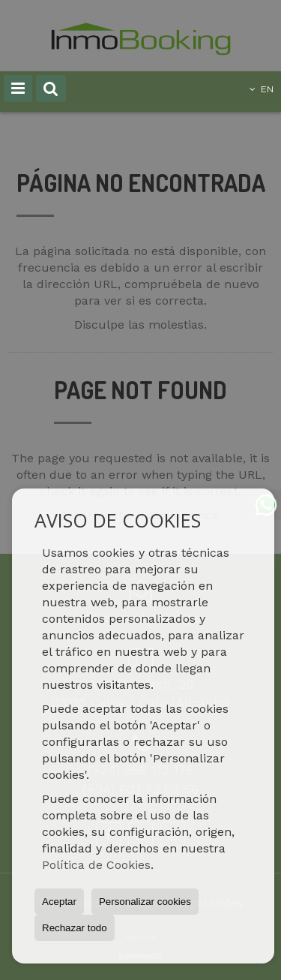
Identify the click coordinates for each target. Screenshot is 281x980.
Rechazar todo (75, 928)
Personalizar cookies (145, 902)
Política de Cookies (96, 865)
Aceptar (59, 902)
